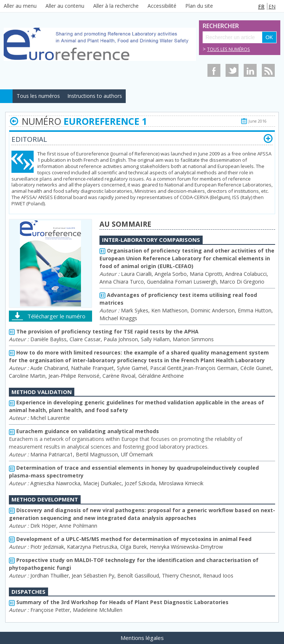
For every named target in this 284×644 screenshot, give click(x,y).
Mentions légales (142, 638)
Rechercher (211, 26)
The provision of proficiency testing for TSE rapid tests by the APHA (104, 331)
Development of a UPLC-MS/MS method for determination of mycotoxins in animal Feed (130, 539)
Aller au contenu (65, 6)
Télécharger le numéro (56, 316)
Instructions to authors (95, 96)
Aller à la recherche (116, 6)
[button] (268, 138)
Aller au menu (20, 6)
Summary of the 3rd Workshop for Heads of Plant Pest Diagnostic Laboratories (119, 602)
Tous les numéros (229, 49)
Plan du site (199, 6)
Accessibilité (162, 6)
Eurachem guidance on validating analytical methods (84, 431)
